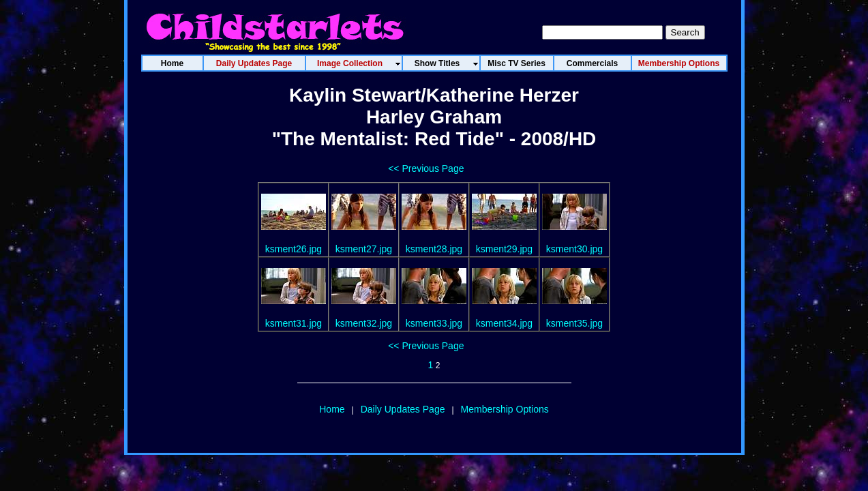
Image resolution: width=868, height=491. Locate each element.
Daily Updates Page (403, 409)
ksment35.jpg (574, 323)
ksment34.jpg (504, 323)
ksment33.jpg (434, 323)
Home (332, 409)
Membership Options (505, 409)
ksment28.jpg (434, 249)
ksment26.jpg (294, 249)
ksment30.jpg (574, 249)
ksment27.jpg (364, 249)
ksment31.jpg (294, 323)
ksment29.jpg (504, 249)
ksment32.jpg (364, 323)
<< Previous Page (426, 168)
